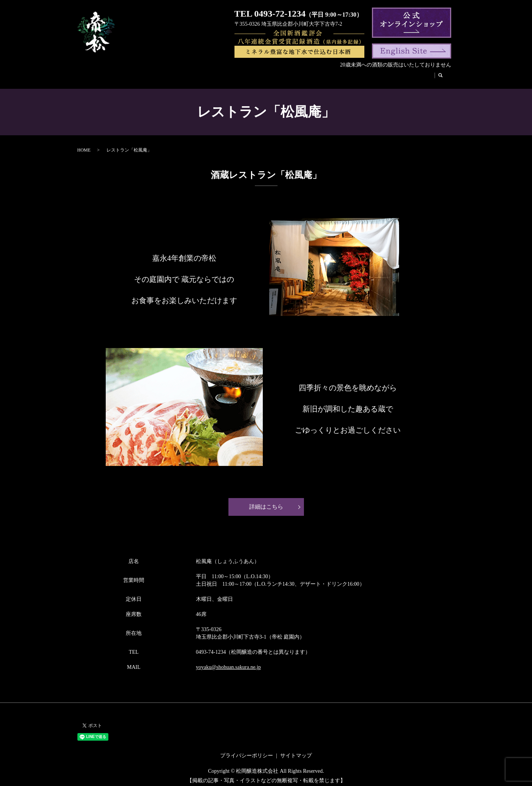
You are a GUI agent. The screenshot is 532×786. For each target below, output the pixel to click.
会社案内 (136, 74)
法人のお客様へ (366, 74)
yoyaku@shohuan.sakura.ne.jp (228, 662)
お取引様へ (407, 74)
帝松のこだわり (267, 74)
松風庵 (332, 74)
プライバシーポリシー (247, 751)
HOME (109, 74)
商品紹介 (165, 74)
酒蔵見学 (305, 74)
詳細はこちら (266, 502)
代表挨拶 (195, 74)
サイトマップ (296, 751)
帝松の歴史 (227, 74)
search (433, 74)
